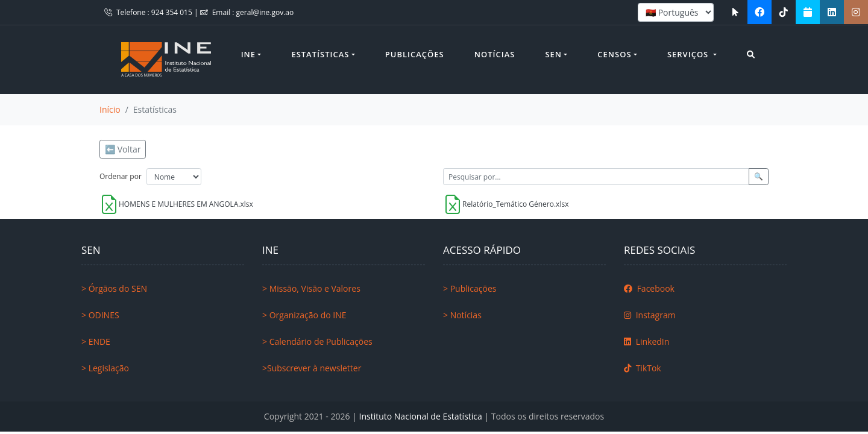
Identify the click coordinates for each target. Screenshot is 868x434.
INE (248, 54)
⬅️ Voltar (123, 149)
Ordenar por (121, 176)
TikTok (643, 368)
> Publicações (470, 288)
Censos (614, 54)
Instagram (650, 315)
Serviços (689, 54)
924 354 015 (173, 12)
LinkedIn (646, 341)
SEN (553, 54)
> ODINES (100, 315)
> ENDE (96, 341)
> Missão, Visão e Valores (311, 288)
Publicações (415, 54)
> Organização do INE (304, 315)
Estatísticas (320, 54)
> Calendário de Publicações (317, 341)
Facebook (649, 288)
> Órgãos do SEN (114, 288)
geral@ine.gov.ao (265, 12)
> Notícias (462, 315)
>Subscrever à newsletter (312, 368)
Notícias (495, 54)
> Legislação (105, 368)
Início (110, 109)
